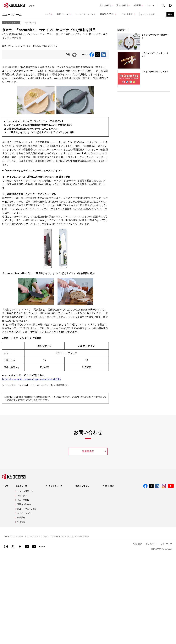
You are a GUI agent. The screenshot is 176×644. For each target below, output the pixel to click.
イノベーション (24, 513)
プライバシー (150, 544)
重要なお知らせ (24, 504)
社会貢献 (21, 522)
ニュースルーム (14, 14)
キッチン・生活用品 (32, 46)
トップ (47, 14)
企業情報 (137, 5)
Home (6, 536)
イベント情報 (127, 14)
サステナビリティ (50, 46)
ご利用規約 (135, 544)
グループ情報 (23, 500)
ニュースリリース (25, 491)
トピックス (22, 495)
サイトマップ (166, 544)
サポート (150, 5)
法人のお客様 (122, 5)
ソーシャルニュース (84, 14)
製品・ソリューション (12, 46)
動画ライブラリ (107, 14)
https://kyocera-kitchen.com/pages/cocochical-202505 (32, 379)
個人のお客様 (105, 5)
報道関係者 (88, 451)
